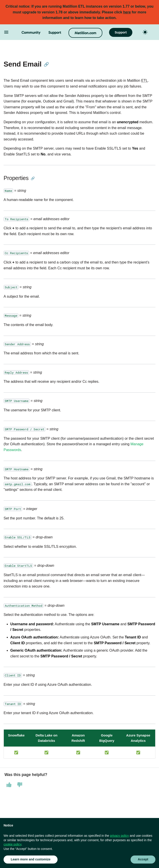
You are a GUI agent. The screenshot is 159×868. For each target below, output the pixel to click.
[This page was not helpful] (20, 785)
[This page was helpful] (9, 785)
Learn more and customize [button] (31, 859)
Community (31, 32)
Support (55, 32)
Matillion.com (85, 33)
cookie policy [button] (12, 844)
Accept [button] (143, 859)
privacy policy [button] (119, 836)
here (127, 12)
